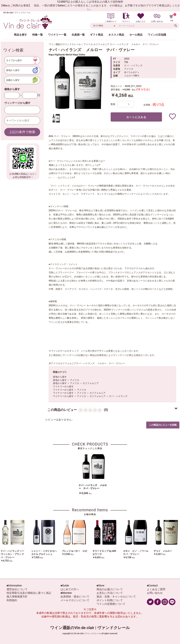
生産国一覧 (78, 35)
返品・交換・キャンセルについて (116, 597)
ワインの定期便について (111, 604)
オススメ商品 (116, 35)
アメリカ (75, 380)
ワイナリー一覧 (57, 35)
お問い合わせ (155, 593)
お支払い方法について (110, 593)
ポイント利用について (110, 600)
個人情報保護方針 (17, 597)
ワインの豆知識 (157, 35)
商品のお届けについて (110, 589)
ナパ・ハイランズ (118, 396)
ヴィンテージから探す (17, 103)
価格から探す (12, 89)
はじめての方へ (70, 589)
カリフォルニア (91, 383)
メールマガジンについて (75, 600)
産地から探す (60, 377)
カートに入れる (136, 117)
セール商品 (136, 35)
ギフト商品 (97, 35)
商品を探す (20, 35)
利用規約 (12, 600)
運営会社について (17, 589)
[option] (78, 83)
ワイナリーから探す (63, 386)
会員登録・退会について (75, 597)
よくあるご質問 (156, 589)
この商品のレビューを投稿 (163, 425)
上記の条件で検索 (22, 132)
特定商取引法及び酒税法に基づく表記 (29, 593)
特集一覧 (38, 35)
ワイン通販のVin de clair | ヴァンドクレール (90, 628)
